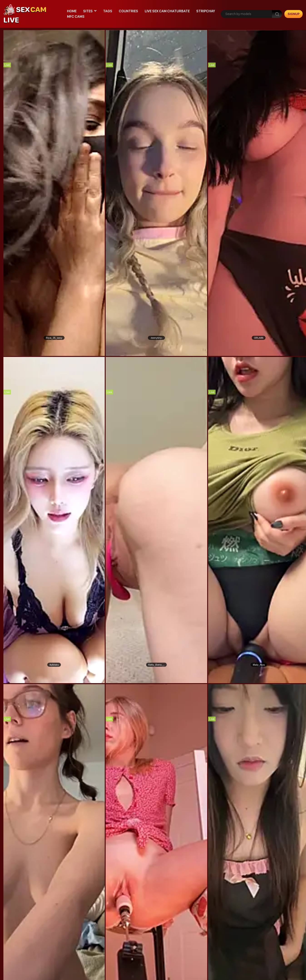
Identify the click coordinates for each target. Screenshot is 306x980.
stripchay (206, 11)
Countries (128, 11)
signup (294, 14)
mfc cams (76, 16)
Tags (108, 11)
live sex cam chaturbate (167, 11)
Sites (88, 11)
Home (72, 11)
